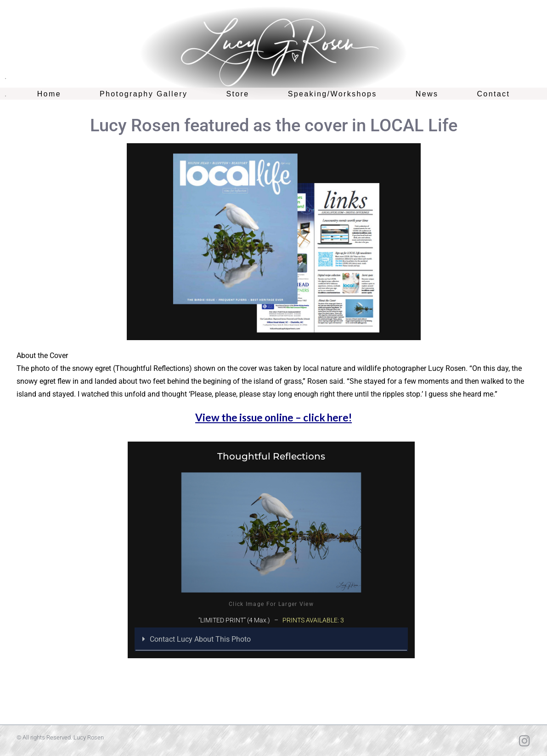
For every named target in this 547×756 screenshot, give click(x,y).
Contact (493, 94)
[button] (271, 639)
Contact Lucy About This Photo (200, 639)
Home (49, 94)
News (427, 94)
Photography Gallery (144, 94)
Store (237, 94)
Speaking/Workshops (333, 94)
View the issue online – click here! (273, 417)
